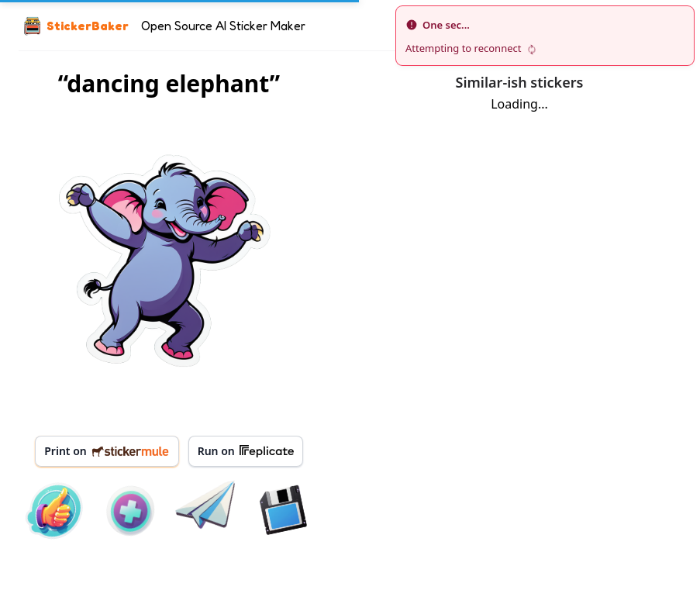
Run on (246, 451)
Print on (107, 451)
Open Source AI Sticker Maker (223, 26)
